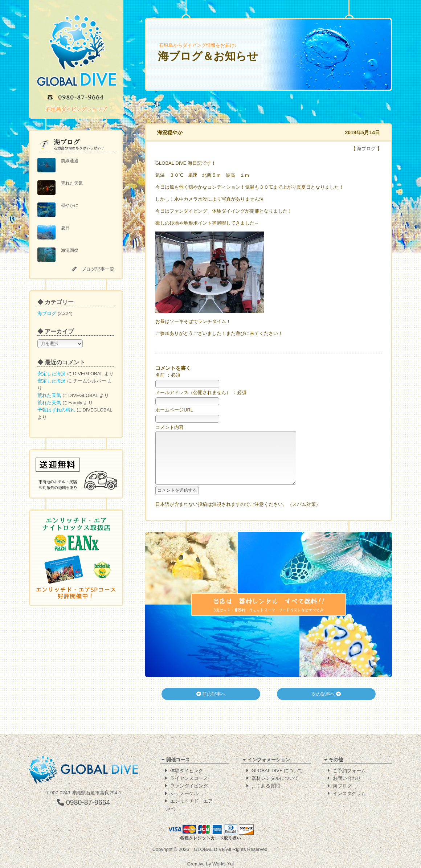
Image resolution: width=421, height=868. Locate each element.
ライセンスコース (189, 779)
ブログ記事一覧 (98, 269)
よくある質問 (266, 786)
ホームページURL (174, 410)
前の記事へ (211, 705)
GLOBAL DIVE (209, 850)
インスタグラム (349, 794)
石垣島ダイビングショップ (76, 109)
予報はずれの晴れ (56, 410)
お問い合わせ (347, 779)
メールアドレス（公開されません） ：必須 (201, 392)
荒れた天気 (49, 395)
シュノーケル (184, 794)
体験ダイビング (187, 771)
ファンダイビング (189, 786)
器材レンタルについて (275, 779)
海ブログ (47, 313)
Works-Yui (223, 864)
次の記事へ (326, 705)
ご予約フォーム (349, 771)
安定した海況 (52, 374)
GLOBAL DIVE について (277, 771)
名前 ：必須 (168, 375)
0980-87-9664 (84, 803)
